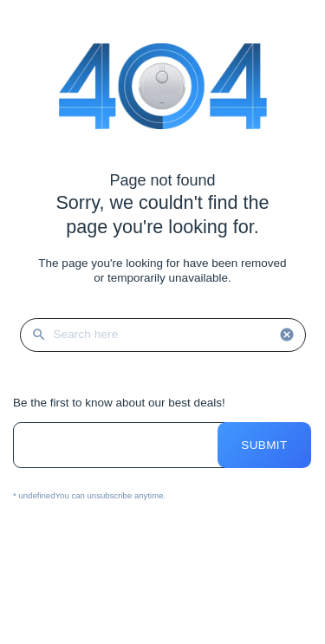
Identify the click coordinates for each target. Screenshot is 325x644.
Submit (264, 445)
